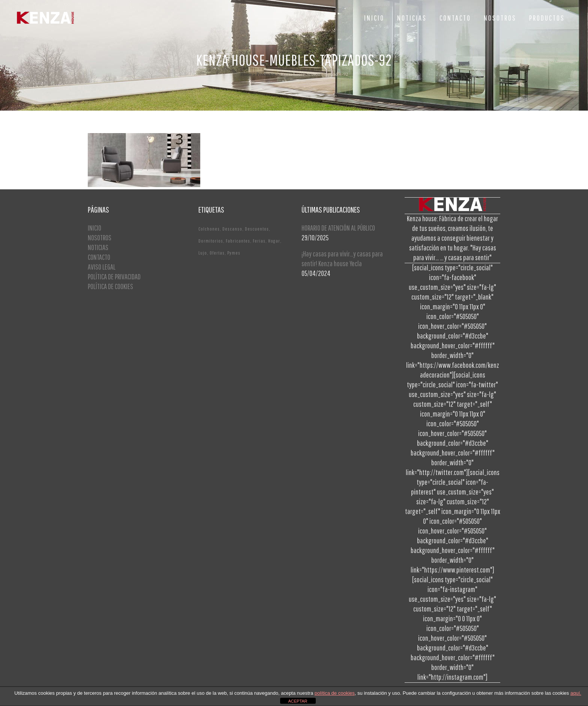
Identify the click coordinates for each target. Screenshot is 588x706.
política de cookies (335, 693)
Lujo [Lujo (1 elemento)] (203, 253)
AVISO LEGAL (102, 267)
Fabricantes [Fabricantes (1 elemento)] (238, 241)
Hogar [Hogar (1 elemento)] (274, 241)
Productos (266, 74)
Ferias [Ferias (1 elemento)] (259, 241)
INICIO (94, 228)
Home (246, 74)
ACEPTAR (298, 701)
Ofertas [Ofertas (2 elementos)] (217, 253)
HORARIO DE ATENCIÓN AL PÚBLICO (338, 228)
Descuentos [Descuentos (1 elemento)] (257, 229)
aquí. (576, 693)
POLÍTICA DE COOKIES (110, 286)
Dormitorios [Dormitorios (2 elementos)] (211, 241)
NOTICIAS (98, 247)
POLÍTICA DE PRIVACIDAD (114, 277)
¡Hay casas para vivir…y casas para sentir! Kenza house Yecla (342, 259)
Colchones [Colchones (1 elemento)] (209, 229)
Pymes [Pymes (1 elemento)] (234, 253)
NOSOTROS (100, 238)
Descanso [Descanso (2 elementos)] (232, 229)
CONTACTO (99, 257)
